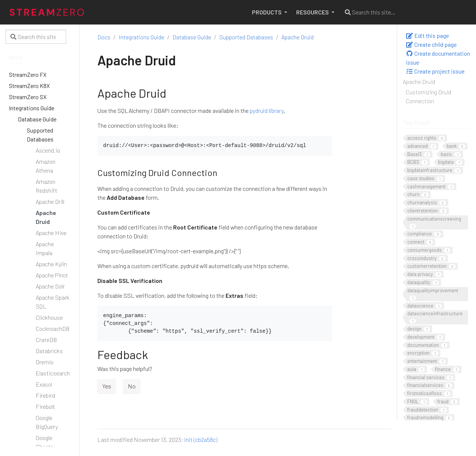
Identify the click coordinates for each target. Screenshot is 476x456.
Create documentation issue (438, 58)
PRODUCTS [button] (267, 12)
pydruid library (267, 110)
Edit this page (427, 35)
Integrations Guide (141, 37)
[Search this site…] (399, 12)
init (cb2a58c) (201, 439)
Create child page (431, 44)
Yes (107, 386)
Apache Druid (419, 82)
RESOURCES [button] (313, 12)
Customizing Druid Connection (428, 96)
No (132, 386)
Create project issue (435, 71)
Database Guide (192, 37)
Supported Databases (246, 37)
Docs (104, 37)
